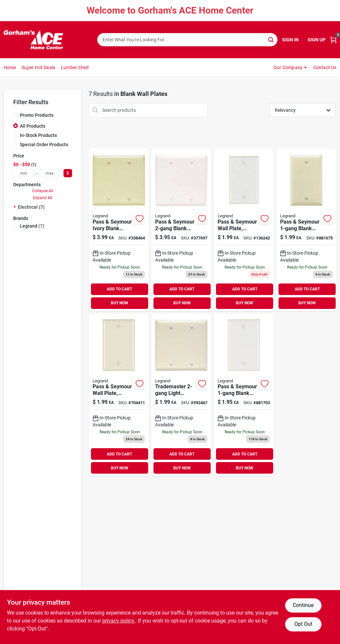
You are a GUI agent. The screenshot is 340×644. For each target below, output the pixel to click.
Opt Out (303, 624)
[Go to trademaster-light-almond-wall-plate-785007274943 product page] (181, 395)
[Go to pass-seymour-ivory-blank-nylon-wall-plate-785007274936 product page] (119, 230)
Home (10, 67)
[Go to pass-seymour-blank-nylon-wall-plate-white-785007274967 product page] (181, 230)
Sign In (290, 40)
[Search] (271, 39)
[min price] (24, 173)
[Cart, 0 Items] (333, 40)
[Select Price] (68, 173)
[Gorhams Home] (33, 40)
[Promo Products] (16, 115)
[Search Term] (187, 40)
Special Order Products (44, 145)
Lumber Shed (75, 67)
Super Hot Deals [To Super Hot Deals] (38, 67)
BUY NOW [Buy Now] (120, 303)
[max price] (50, 173)
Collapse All (43, 191)
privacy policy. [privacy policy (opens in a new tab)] (119, 621)
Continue (303, 605)
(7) (32, 226)
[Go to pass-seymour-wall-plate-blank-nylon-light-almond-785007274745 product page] (119, 395)
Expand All (43, 198)
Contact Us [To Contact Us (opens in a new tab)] (325, 67)
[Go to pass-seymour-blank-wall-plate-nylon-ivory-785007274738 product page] (306, 230)
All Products (33, 126)
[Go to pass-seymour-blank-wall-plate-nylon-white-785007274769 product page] (244, 395)
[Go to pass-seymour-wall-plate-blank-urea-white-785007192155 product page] (244, 230)
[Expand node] (16, 207)
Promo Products (37, 115)
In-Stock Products (38, 135)
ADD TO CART (119, 289)
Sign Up (317, 40)
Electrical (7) (31, 207)
